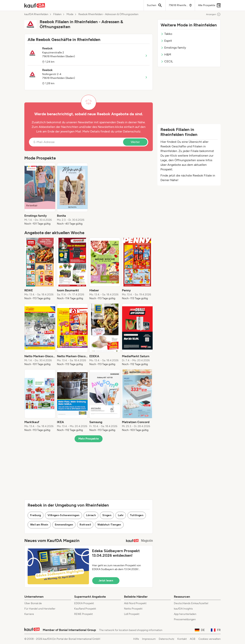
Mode (70, 14)
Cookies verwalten (210, 639)
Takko (166, 34)
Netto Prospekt (133, 609)
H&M (166, 54)
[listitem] (40, 194)
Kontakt (182, 639)
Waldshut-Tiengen (109, 525)
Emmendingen (64, 525)
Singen (107, 515)
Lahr (121, 515)
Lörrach (91, 515)
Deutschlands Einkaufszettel (191, 603)
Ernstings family (173, 48)
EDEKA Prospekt (84, 603)
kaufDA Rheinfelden (36, 14)
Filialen (57, 14)
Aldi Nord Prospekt (135, 603)
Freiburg (36, 515)
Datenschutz (132, 131)
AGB (193, 639)
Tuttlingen (137, 515)
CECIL (167, 61)
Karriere (29, 614)
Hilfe (136, 639)
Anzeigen (213, 14)
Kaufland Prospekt (85, 609)
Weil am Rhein (39, 525)
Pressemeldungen (185, 619)
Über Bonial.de (33, 603)
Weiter (135, 142)
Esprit (166, 41)
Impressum (149, 639)
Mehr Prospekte (89, 439)
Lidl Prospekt (132, 614)
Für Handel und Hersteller (40, 609)
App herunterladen (185, 614)
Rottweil (85, 525)
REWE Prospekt (83, 614)
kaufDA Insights (183, 609)
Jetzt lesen (106, 581)
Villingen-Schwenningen (64, 515)
